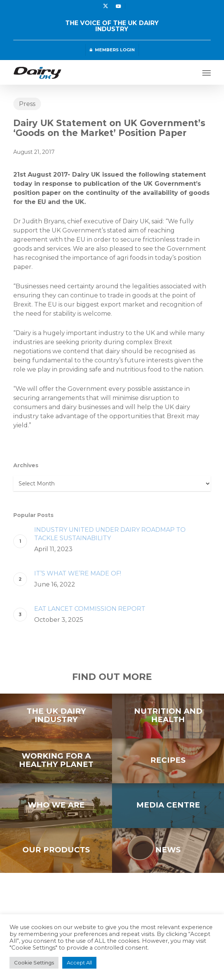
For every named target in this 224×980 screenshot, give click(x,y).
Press (27, 104)
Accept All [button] (79, 963)
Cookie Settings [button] (34, 963)
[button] (207, 73)
